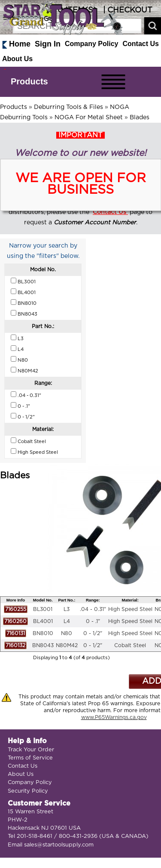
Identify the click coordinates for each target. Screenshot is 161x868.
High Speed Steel (130, 609)
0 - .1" (93, 621)
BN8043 (43, 645)
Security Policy (28, 791)
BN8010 (43, 633)
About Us (17, 59)
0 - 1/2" (93, 633)
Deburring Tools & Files (68, 107)
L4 (67, 621)
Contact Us (141, 44)
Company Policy (91, 44)
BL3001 (43, 609)
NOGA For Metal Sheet (89, 118)
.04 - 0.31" (93, 609)
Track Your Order (31, 750)
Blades (140, 118)
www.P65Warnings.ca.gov (114, 717)
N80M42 (67, 645)
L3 (67, 609)
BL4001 (43, 621)
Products (29, 81)
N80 (67, 633)
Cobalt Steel (130, 645)
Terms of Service (30, 758)
